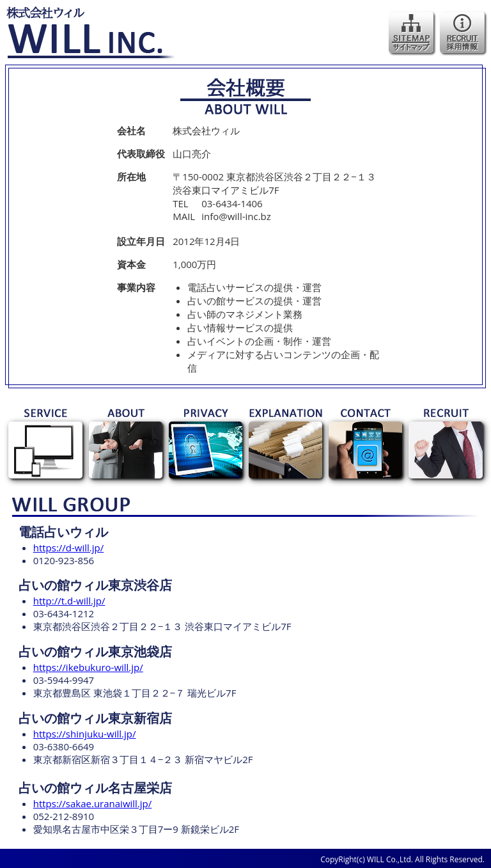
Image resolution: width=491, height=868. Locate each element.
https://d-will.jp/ (69, 548)
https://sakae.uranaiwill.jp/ (93, 803)
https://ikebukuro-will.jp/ (88, 667)
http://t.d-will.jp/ (69, 601)
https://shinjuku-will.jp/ (85, 734)
